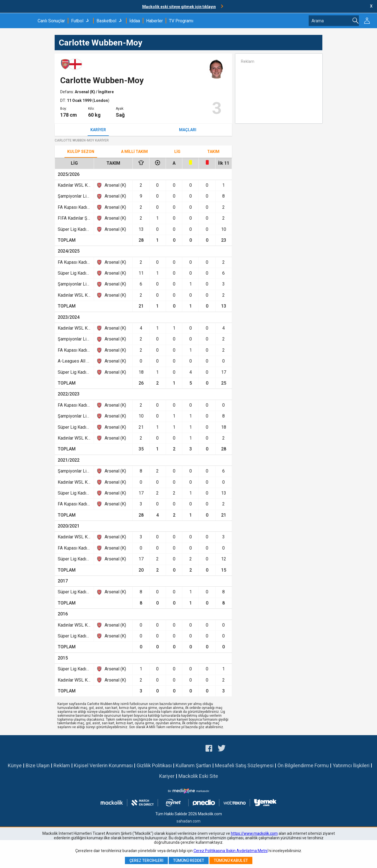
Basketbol (106, 21)
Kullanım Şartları (193, 765)
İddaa (135, 21)
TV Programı (181, 21)
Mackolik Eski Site (198, 776)
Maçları (188, 130)
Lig (177, 152)
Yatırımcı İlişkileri (351, 765)
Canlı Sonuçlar (51, 21)
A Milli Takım (134, 152)
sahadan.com (188, 821)
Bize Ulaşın (38, 765)
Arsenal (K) (85, 92)
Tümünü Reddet (189, 860)
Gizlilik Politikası (154, 765)
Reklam (62, 765)
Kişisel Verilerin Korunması (103, 765)
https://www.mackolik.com (254, 833)
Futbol (77, 21)
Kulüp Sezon (81, 152)
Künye (15, 765)
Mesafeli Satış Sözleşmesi (244, 765)
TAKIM (213, 152)
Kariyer (98, 130)
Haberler (154, 21)
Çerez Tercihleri (146, 860)
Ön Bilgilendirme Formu (303, 765)
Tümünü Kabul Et (231, 860)
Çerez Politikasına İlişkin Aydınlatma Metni (231, 851)
